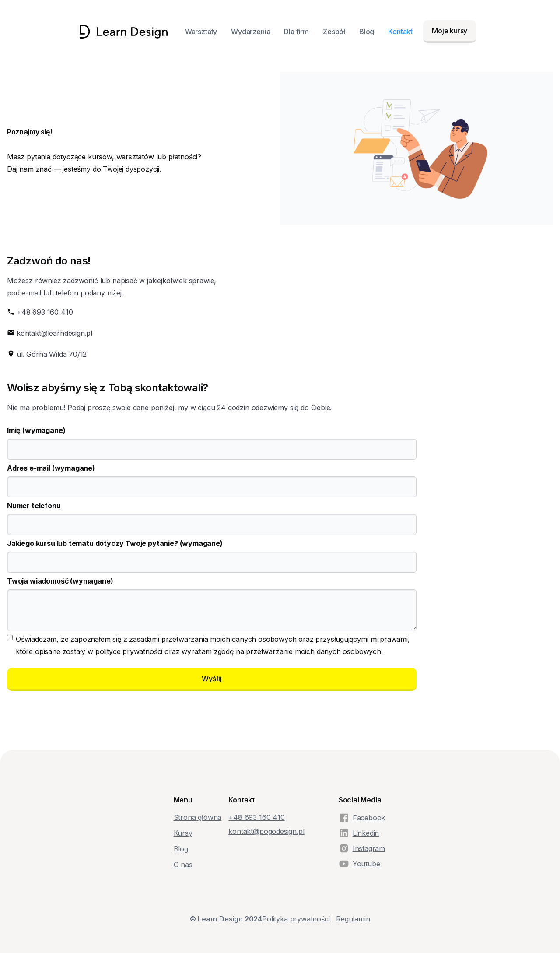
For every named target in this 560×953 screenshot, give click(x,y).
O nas (183, 865)
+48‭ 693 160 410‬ (256, 817)
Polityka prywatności (296, 919)
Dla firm (296, 32)
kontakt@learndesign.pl (54, 333)
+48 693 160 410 (45, 312)
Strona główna (198, 817)
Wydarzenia (250, 32)
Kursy (183, 833)
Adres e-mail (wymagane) (51, 468)
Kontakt (400, 32)
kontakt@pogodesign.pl (266, 831)
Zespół (334, 32)
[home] (124, 32)
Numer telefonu (34, 506)
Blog (367, 32)
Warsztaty (201, 32)
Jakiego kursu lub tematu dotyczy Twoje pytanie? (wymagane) (115, 543)
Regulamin (353, 919)
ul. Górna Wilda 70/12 (52, 354)
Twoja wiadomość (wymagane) (60, 581)
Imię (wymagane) (36, 430)
